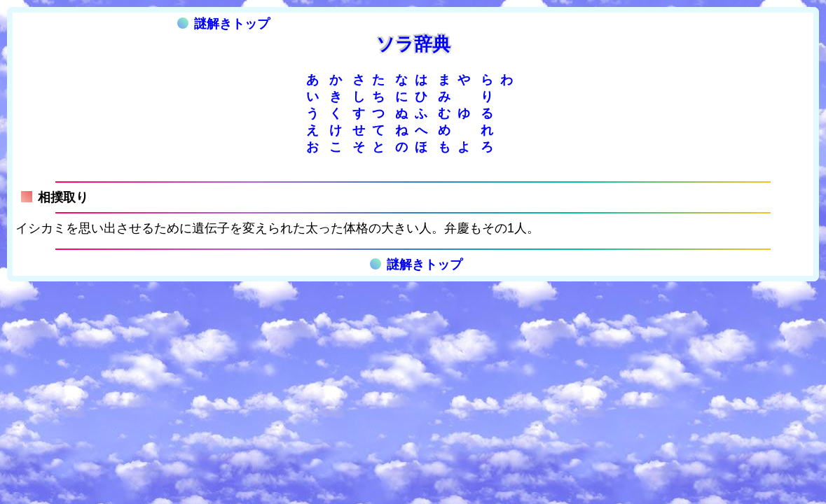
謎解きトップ (223, 24)
